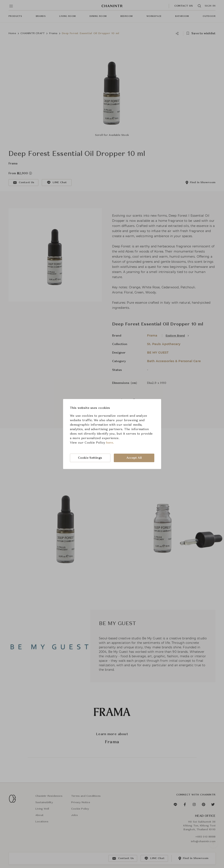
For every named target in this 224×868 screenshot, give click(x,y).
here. (110, 443)
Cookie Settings (90, 458)
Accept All (134, 458)
